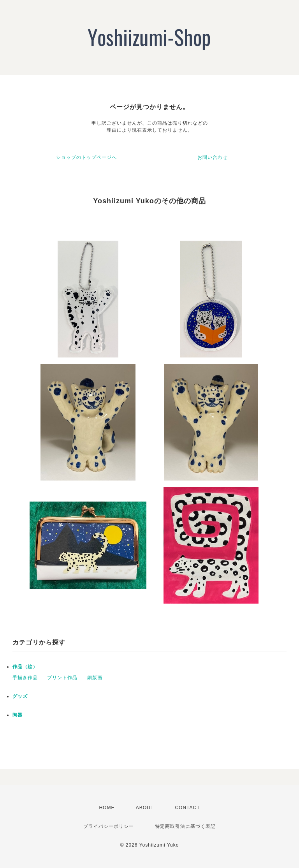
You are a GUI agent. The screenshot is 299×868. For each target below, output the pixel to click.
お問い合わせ (213, 157)
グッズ (20, 696)
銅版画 (95, 678)
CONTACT (187, 808)
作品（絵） (25, 667)
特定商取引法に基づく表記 (185, 826)
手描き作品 (25, 678)
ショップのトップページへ (86, 157)
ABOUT (145, 808)
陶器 (18, 715)
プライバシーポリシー (109, 826)
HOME (107, 808)
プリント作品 (62, 678)
